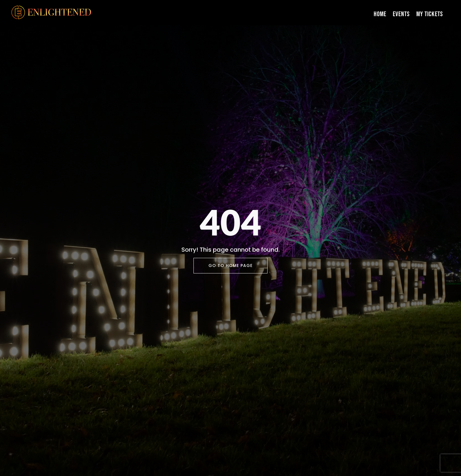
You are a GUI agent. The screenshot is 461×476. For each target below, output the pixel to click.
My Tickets (430, 14)
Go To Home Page (230, 265)
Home (380, 14)
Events (401, 14)
